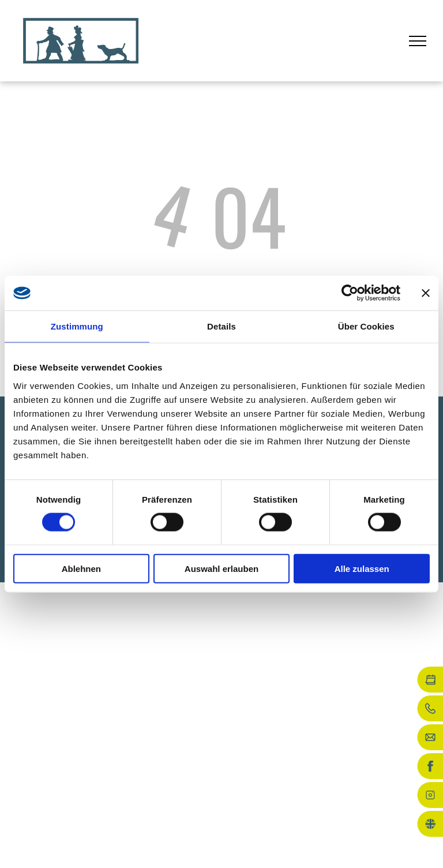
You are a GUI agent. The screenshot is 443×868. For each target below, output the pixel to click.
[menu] (418, 41)
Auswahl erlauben (221, 568)
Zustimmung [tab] (77, 326)
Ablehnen (81, 568)
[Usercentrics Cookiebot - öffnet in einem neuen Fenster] (350, 293)
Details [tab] (221, 326)
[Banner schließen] (426, 293)
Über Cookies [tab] (366, 326)
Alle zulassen (362, 568)
